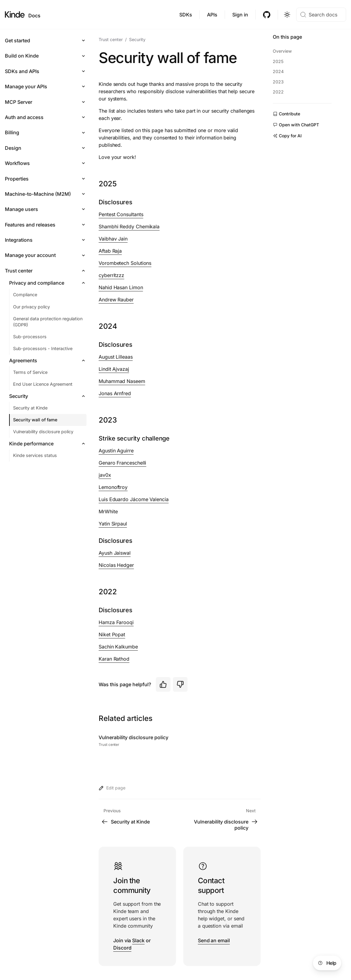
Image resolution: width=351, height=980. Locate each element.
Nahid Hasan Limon (121, 287)
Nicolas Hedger (116, 565)
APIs (212, 15)
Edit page (112, 788)
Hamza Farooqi (116, 622)
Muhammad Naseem (122, 381)
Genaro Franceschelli (122, 463)
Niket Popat (112, 634)
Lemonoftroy (113, 487)
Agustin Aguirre (116, 451)
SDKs (186, 15)
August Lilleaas (116, 357)
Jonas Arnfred (115, 393)
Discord (122, 948)
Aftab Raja (110, 251)
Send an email (214, 940)
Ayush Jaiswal (115, 553)
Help (326, 963)
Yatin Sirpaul (113, 524)
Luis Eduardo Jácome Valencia (134, 499)
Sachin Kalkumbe (118, 647)
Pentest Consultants (121, 214)
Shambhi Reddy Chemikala (129, 227)
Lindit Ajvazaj (114, 369)
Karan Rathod (114, 659)
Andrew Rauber (116, 300)
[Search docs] (321, 15)
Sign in (240, 15)
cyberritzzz (111, 275)
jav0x (105, 475)
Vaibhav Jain (113, 239)
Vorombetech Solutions (125, 263)
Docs (34, 16)
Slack (138, 940)
